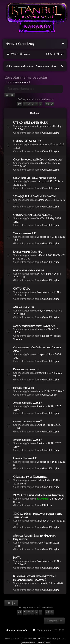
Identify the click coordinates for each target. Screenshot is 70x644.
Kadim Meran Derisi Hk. (28, 252)
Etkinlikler (47, 506)
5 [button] (41, 104)
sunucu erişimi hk (24, 388)
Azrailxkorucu (44, 292)
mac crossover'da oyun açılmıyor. (34, 326)
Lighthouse (42, 200)
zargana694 (43, 521)
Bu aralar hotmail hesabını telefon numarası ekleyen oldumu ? (34, 578)
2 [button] (29, 104)
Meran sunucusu (24, 307)
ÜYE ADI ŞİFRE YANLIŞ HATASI (31, 123)
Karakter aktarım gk (26, 369)
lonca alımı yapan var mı (28, 270)
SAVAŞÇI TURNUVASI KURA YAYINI (35, 196)
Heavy (40, 329)
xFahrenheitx (43, 480)
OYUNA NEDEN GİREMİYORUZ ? (33, 215)
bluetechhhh (43, 163)
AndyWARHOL (45, 311)
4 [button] (37, 104)
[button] (19, 104)
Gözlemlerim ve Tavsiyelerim (30, 477)
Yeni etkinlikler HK (25, 233)
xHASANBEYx (44, 274)
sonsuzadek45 (44, 182)
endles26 (42, 583)
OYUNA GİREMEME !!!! (27, 141)
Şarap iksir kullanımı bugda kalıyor (35, 178)
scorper (41, 355)
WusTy (40, 218)
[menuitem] (15, 54)
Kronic (40, 543)
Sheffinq (41, 407)
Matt (39, 391)
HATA (17, 558)
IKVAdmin (42, 499)
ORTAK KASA (21, 289)
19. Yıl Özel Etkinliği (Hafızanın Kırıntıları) (39, 495)
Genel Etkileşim (50, 133)
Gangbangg (43, 237)
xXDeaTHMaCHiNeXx (48, 255)
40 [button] (47, 104)
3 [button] (33, 104)
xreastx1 (41, 373)
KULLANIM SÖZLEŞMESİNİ (32, 639)
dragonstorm (44, 126)
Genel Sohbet (50, 395)
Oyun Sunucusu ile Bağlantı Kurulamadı (38, 160)
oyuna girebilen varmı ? (27, 403)
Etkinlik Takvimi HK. (25, 458)
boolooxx (42, 145)
